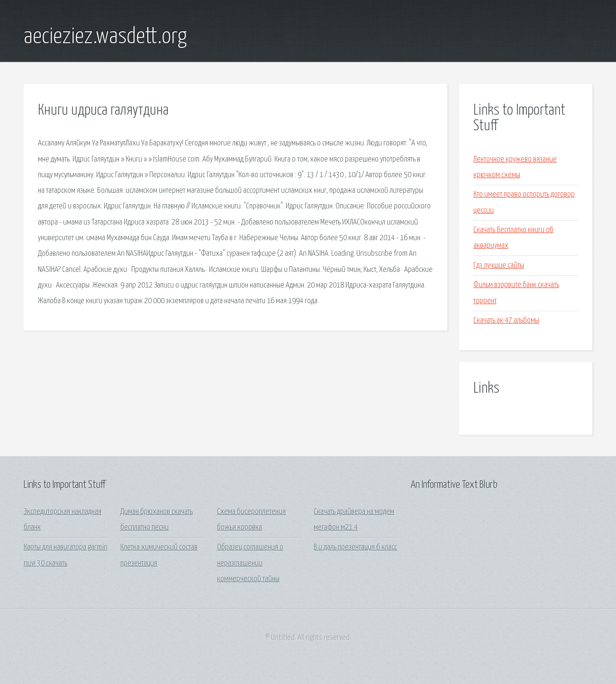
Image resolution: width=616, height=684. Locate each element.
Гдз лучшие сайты (499, 265)
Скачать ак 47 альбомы (506, 320)
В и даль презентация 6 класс (355, 547)
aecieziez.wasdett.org (105, 37)
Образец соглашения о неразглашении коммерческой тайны (250, 563)
